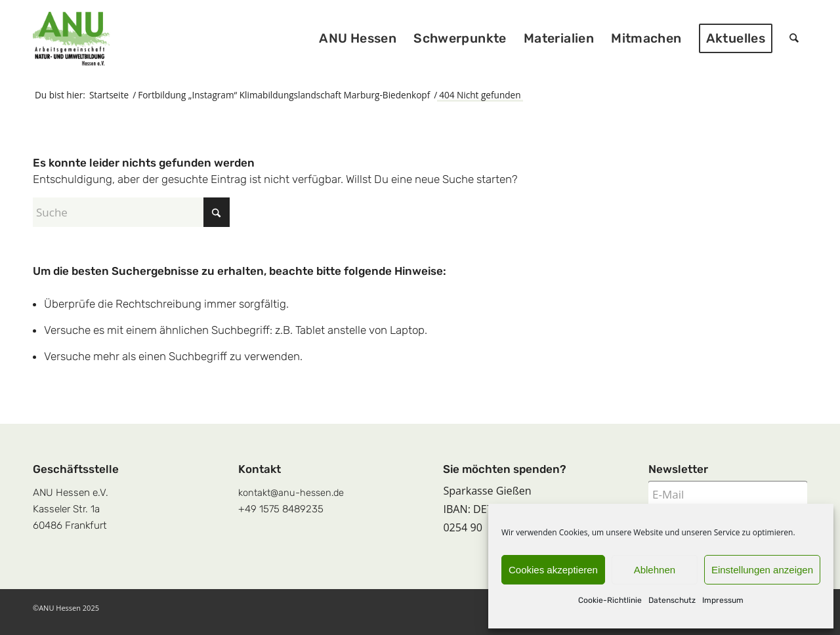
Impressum (723, 600)
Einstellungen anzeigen (762, 570)
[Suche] (794, 39)
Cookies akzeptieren (553, 570)
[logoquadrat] (72, 39)
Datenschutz (672, 600)
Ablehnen (655, 570)
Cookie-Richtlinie (610, 600)
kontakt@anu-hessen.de (291, 493)
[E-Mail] (728, 494)
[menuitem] (358, 39)
